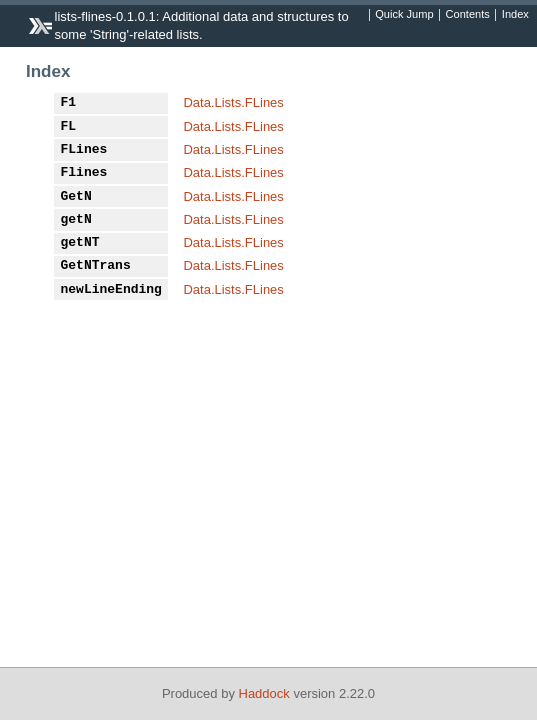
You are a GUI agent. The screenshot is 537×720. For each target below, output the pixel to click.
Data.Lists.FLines (233, 102)
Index (515, 15)
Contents (468, 15)
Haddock (264, 693)
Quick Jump (404, 15)
